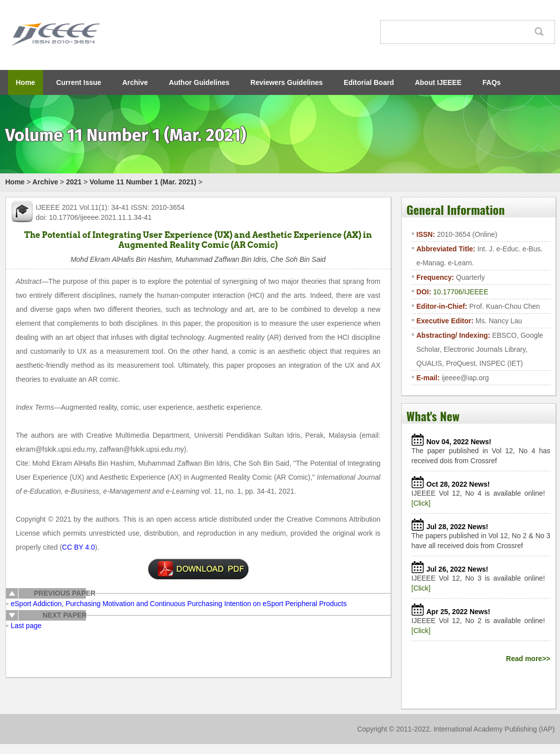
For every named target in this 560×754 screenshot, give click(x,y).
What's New (433, 416)
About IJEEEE (438, 82)
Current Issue (78, 82)
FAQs (492, 82)
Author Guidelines (199, 82)
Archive (135, 82)
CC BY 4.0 (78, 547)
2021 (74, 182)
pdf (198, 569)
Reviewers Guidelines (286, 82)
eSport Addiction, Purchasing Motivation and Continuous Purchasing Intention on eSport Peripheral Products (179, 604)
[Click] (421, 503)
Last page (26, 626)
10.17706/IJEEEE (461, 292)
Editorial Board (369, 82)
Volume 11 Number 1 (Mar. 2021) (143, 182)
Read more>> (528, 659)
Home (26, 82)
